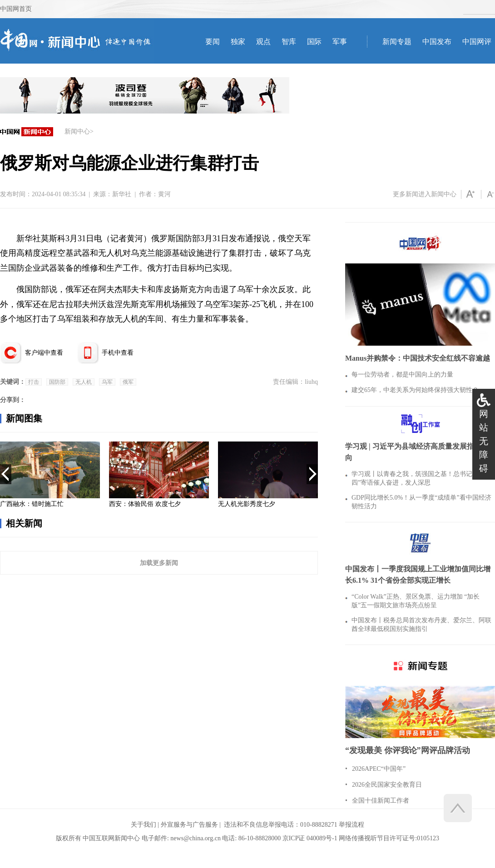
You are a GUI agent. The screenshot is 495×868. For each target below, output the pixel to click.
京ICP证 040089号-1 (310, 838)
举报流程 (351, 825)
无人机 (84, 382)
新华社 (122, 194)
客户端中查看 (44, 353)
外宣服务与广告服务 (189, 825)
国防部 (57, 382)
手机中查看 (118, 353)
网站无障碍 (484, 441)
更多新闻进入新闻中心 (425, 194)
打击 (34, 382)
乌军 (107, 382)
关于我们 (144, 825)
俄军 (128, 382)
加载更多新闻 (159, 563)
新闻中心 (77, 131)
